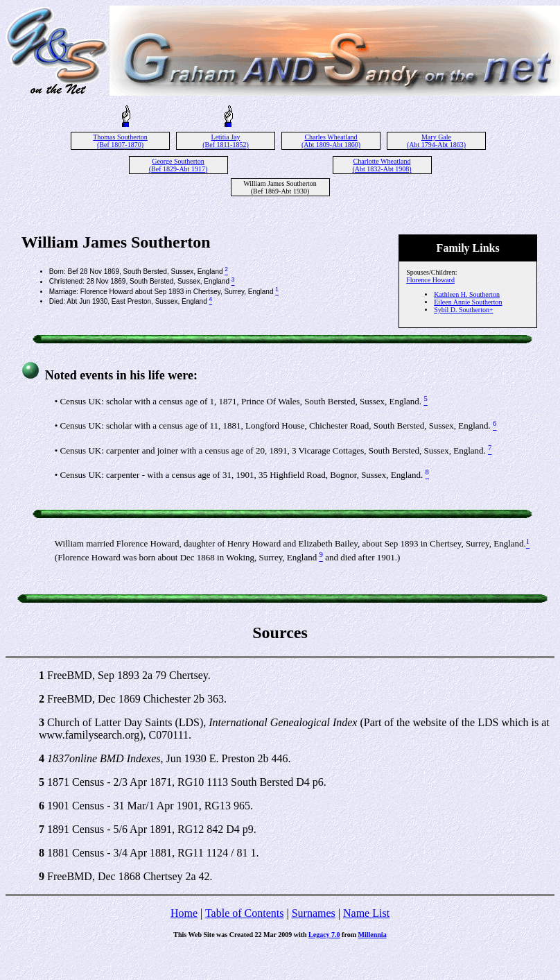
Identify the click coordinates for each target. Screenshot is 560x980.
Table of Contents (245, 913)
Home (184, 913)
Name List (366, 913)
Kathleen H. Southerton (467, 294)
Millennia (373, 935)
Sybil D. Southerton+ (463, 310)
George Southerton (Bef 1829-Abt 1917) (178, 165)
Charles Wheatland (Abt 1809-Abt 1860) (331, 141)
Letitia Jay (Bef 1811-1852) (226, 141)
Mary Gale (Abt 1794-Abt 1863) (436, 141)
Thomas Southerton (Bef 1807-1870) (120, 141)
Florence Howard (430, 280)
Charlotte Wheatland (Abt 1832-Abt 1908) (382, 165)
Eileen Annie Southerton (468, 302)
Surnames (314, 913)
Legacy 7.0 (324, 935)
